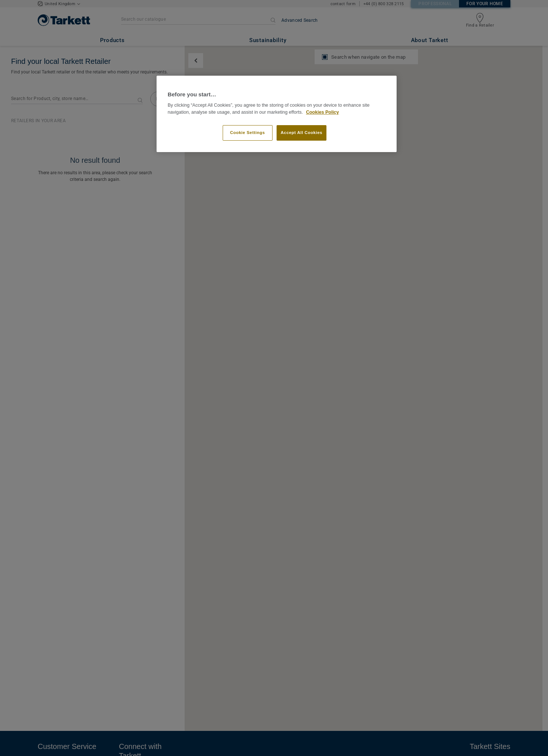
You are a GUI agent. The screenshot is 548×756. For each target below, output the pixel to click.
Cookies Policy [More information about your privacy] (323, 112)
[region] (277, 114)
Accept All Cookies (302, 133)
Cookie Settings (248, 133)
